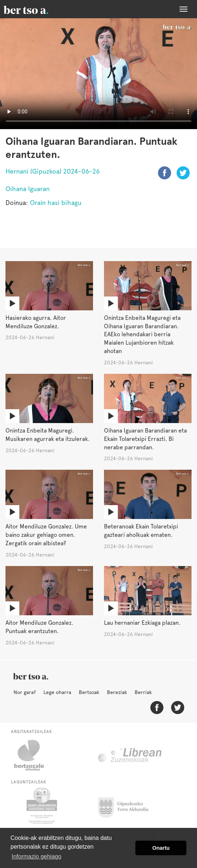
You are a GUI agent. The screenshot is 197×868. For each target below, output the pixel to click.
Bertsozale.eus (34, 755)
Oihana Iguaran (28, 189)
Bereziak (117, 692)
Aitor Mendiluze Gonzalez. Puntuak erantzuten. (39, 627)
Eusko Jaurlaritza (41, 806)
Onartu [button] (161, 848)
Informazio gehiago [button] (36, 857)
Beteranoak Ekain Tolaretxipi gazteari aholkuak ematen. (141, 531)
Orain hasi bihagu (56, 203)
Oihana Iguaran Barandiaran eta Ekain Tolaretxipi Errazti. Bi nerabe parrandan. (145, 439)
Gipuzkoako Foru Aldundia (128, 806)
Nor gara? (25, 692)
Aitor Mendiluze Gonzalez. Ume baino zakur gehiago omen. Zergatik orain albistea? (46, 535)
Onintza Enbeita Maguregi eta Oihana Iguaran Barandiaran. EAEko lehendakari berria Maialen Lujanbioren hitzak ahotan (142, 334)
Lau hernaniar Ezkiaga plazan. (142, 623)
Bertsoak (89, 692)
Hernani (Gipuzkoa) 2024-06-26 (53, 171)
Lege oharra (57, 692)
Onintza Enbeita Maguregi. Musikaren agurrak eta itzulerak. (48, 435)
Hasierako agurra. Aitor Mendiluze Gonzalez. (36, 322)
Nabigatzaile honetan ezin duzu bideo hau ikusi (98, 74)
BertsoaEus (36, 9)
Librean (130, 755)
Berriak (143, 692)
